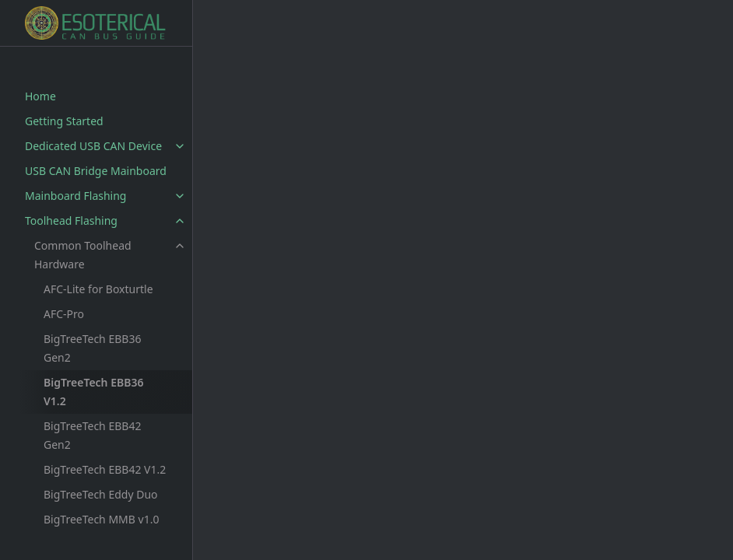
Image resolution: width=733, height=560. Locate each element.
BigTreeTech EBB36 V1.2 (93, 392)
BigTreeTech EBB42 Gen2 (92, 435)
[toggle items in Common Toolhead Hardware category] (180, 246)
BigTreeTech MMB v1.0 (101, 519)
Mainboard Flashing (75, 196)
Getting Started (64, 121)
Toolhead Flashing (71, 220)
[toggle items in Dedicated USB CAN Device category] (180, 146)
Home (40, 96)
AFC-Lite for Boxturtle (98, 289)
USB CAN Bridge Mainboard (96, 171)
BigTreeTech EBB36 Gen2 (92, 348)
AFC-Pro (64, 314)
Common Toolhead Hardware (83, 255)
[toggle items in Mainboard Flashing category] (180, 196)
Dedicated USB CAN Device (93, 146)
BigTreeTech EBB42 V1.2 (105, 469)
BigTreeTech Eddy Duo (101, 494)
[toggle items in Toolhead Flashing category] (180, 221)
